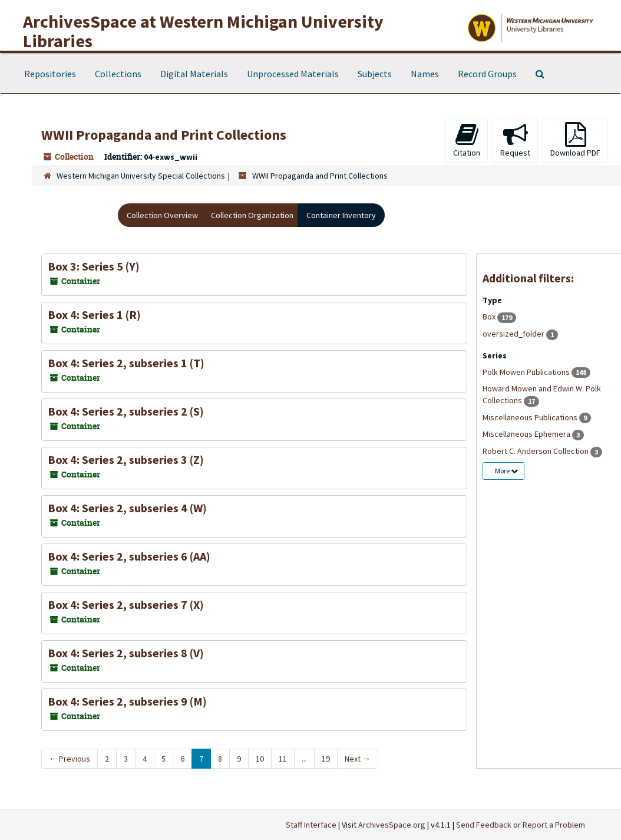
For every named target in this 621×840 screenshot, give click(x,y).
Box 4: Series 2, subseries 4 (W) (127, 508)
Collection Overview (162, 215)
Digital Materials (194, 74)
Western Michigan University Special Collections (141, 176)
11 (283, 759)
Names (425, 74)
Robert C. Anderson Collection (536, 451)
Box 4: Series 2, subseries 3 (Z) (126, 459)
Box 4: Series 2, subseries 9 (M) (127, 701)
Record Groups (487, 74)
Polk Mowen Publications (527, 372)
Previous (70, 759)
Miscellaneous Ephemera (527, 434)
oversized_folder (514, 334)
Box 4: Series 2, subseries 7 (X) (126, 605)
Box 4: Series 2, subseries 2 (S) (126, 411)
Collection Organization (252, 215)
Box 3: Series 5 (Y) (94, 266)
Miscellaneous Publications (531, 417)
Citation (467, 140)
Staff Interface (311, 825)
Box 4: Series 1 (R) (94, 314)
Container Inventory (341, 215)
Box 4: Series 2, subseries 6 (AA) (129, 556)
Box (490, 317)
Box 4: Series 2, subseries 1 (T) (126, 363)
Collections (118, 74)
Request (515, 140)
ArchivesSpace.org (392, 825)
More (506, 471)
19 (326, 759)
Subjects (375, 74)
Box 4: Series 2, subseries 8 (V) (126, 653)
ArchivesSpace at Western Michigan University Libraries (203, 31)
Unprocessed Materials (293, 74)
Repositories (50, 74)
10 (260, 759)
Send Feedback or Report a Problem (521, 825)
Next (358, 759)
